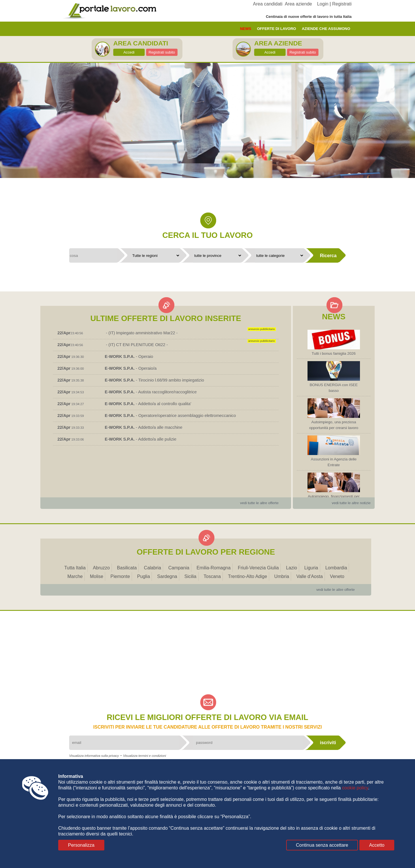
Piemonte (120, 576)
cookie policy (355, 788)
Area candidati (268, 4)
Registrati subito (162, 52)
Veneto (337, 576)
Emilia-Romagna (214, 568)
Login (323, 4)
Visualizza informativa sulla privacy (94, 756)
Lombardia (336, 568)
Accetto (377, 845)
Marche (75, 576)
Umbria (282, 576)
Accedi (129, 52)
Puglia (144, 576)
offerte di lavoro (277, 29)
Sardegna (167, 576)
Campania (179, 568)
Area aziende (298, 4)
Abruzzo (101, 568)
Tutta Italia (75, 568)
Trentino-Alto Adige (247, 576)
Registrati (342, 4)
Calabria (152, 568)
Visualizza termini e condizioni (145, 756)
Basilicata (127, 568)
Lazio (291, 568)
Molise (97, 576)
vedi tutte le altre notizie (351, 503)
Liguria (311, 568)
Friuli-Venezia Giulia (258, 568)
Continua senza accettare (322, 845)
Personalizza (81, 845)
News (246, 29)
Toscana (212, 576)
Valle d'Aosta (310, 576)
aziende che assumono (326, 29)
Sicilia (190, 576)
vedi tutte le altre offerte (259, 503)
